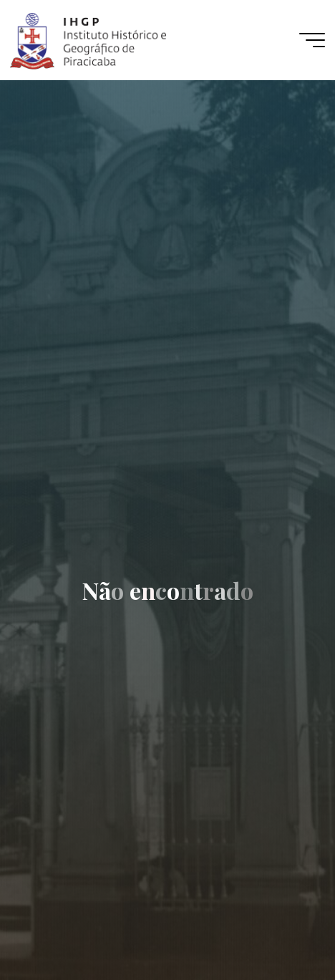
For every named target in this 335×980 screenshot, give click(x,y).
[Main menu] (312, 40)
